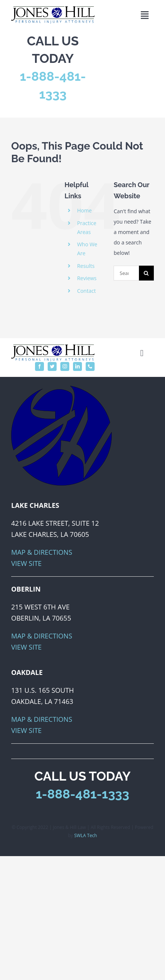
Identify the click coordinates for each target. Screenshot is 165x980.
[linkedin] (77, 366)
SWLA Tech (85, 835)
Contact (86, 291)
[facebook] (39, 366)
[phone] (90, 366)
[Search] (146, 273)
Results (86, 266)
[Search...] (126, 273)
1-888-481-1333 (82, 794)
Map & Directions (42, 552)
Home (85, 210)
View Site (26, 563)
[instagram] (65, 366)
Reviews (87, 278)
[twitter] (52, 366)
